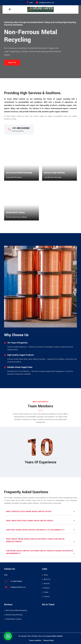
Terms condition (35, 640)
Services (47, 584)
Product (47, 588)
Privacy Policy (48, 640)
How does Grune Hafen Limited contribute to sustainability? (35, 530)
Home (46, 575)
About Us (47, 579)
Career (46, 592)
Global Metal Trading (13, 619)
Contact (47, 597)
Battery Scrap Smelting (14, 615)
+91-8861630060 (16, 581)
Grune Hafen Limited (55, 636)
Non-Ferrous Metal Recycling (16, 610)
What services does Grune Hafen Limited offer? (29, 512)
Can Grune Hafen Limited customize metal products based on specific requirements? (40, 552)
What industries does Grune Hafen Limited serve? (30, 521)
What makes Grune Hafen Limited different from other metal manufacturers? (35, 540)
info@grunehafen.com (47, 3)
